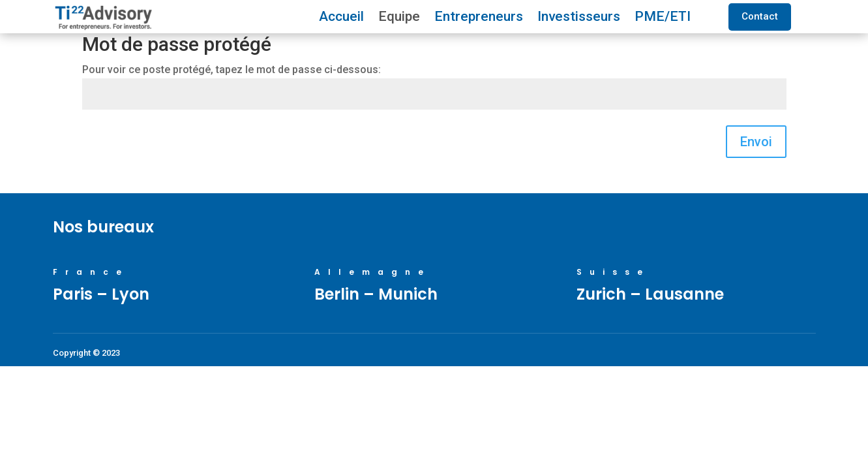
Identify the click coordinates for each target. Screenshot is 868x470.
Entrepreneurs (479, 18)
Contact (760, 16)
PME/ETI (663, 18)
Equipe (399, 18)
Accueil (341, 18)
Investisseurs (579, 18)
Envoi (756, 142)
